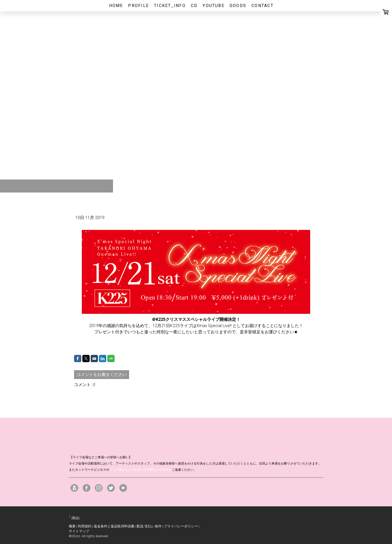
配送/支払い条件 (149, 526)
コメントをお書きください (102, 374)
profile (138, 6)
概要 (72, 526)
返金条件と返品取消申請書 (114, 526)
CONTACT (263, 6)
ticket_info (170, 6)
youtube (214, 6)
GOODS (238, 6)
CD (194, 6)
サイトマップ (79, 531)
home (116, 6)
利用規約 (85, 526)
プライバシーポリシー (181, 526)
